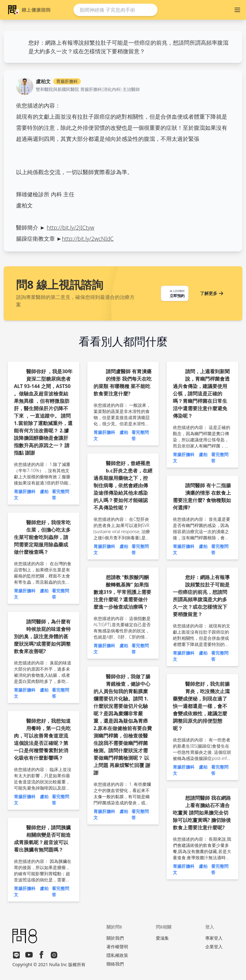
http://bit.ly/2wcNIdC (88, 239)
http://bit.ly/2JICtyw (70, 227)
